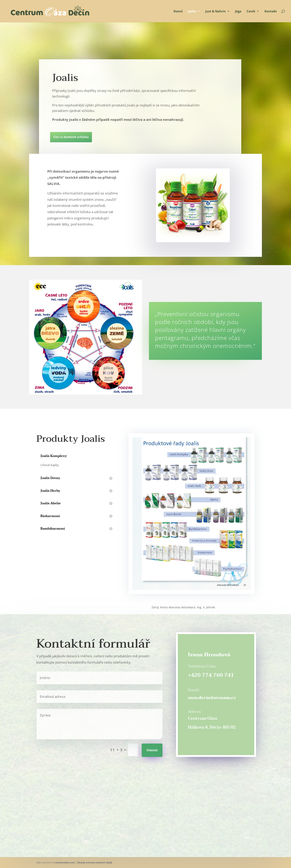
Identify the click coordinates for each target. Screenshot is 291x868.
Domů (178, 11)
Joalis (192, 11)
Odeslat (152, 750)
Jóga (238, 11)
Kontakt (271, 11)
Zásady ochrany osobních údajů (95, 862)
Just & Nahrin (216, 11)
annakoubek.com (65, 862)
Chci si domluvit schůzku (29, 137)
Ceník (251, 11)
